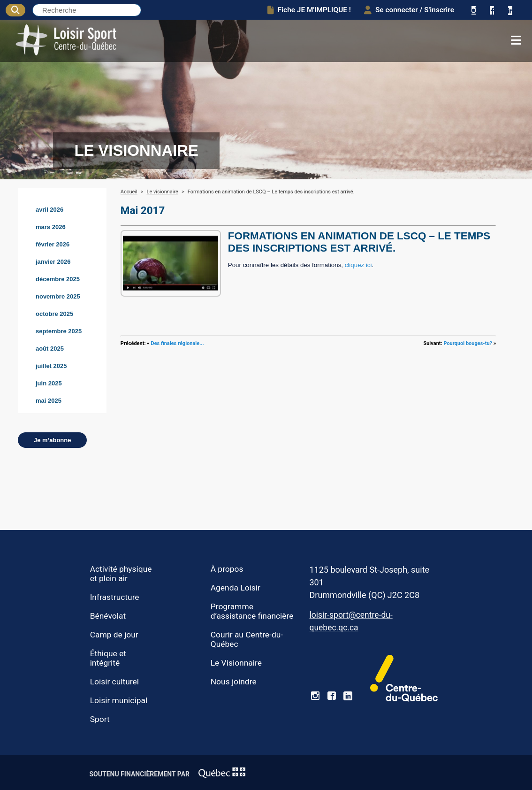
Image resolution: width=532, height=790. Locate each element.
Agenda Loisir (236, 588)
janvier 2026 (53, 262)
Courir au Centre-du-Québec (247, 639)
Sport (100, 719)
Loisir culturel (114, 682)
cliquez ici (358, 265)
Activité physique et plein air (121, 574)
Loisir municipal (119, 700)
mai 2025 (49, 401)
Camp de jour (114, 635)
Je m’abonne (52, 440)
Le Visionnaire (236, 663)
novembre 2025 (58, 296)
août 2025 (50, 349)
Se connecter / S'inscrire (409, 10)
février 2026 (53, 244)
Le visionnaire (163, 192)
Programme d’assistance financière (252, 611)
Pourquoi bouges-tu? (468, 343)
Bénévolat (108, 616)
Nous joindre (234, 682)
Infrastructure (115, 597)
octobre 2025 (54, 314)
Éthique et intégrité (108, 658)
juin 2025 (49, 383)
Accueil (129, 192)
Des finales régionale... (178, 343)
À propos (227, 569)
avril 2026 (49, 210)
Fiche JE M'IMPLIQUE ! (309, 10)
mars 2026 (51, 227)
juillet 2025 (51, 366)
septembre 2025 (59, 331)
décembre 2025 (58, 279)
